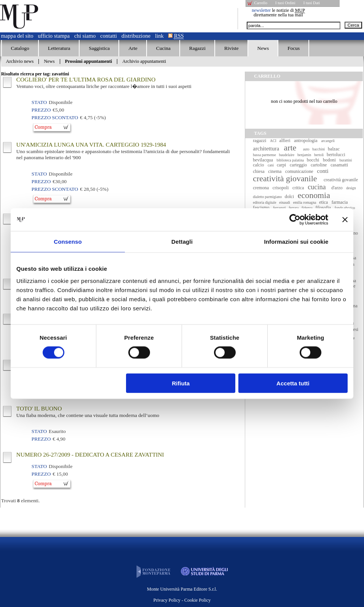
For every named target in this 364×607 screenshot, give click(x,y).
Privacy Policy (167, 600)
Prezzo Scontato (55, 117)
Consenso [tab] (68, 242)
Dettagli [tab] (182, 242)
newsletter (261, 10)
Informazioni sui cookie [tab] (296, 242)
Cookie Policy (197, 600)
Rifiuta (181, 383)
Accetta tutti (293, 383)
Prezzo (41, 110)
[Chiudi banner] (345, 220)
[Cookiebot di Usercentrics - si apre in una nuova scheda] (295, 220)
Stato (39, 102)
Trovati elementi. (21, 501)
